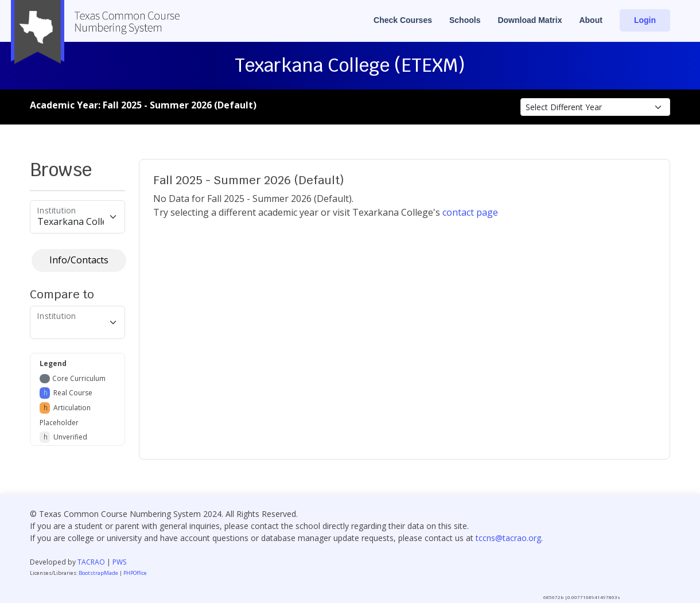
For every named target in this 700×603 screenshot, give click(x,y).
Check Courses (403, 20)
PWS (119, 562)
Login (645, 20)
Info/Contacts (79, 260)
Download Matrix (530, 20)
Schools (465, 20)
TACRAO (91, 562)
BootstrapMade (98, 573)
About (590, 20)
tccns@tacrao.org (508, 538)
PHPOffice (135, 573)
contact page (470, 212)
